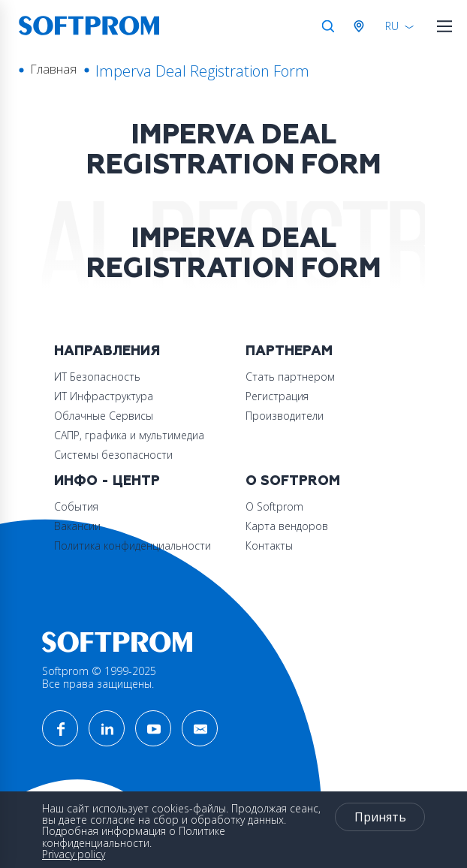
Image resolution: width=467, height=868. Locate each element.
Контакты (269, 546)
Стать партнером (290, 377)
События (76, 506)
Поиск (328, 26)
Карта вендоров (287, 526)
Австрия (362, 26)
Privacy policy (74, 854)
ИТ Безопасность (97, 377)
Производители (285, 416)
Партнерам (289, 351)
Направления (107, 351)
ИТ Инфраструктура (104, 396)
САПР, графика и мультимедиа (129, 435)
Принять (380, 817)
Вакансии (77, 526)
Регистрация (277, 396)
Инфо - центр (107, 481)
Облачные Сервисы (104, 416)
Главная (53, 69)
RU (392, 26)
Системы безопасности (113, 455)
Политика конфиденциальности (133, 546)
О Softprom (293, 481)
